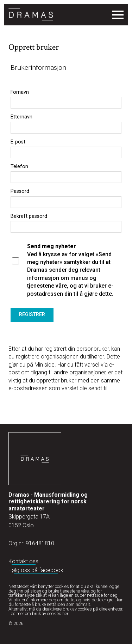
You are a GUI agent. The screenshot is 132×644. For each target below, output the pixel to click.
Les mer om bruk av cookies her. (39, 614)
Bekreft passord (29, 216)
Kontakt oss (23, 561)
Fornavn (20, 92)
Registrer (32, 315)
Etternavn (21, 117)
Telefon (19, 167)
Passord (20, 191)
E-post (18, 142)
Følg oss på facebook (36, 570)
